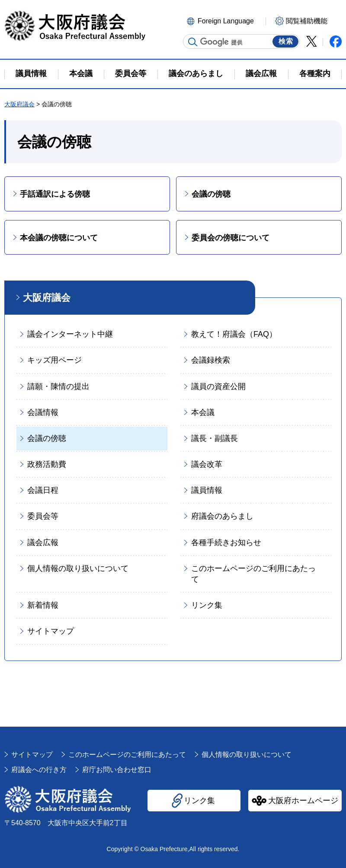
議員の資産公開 (218, 386)
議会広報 (43, 542)
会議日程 (43, 490)
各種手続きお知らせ (226, 542)
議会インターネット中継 (70, 334)
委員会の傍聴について (231, 238)
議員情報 (207, 490)
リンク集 (207, 605)
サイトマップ (51, 631)
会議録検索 (211, 360)
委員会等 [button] (131, 73)
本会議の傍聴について (59, 238)
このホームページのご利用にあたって (253, 574)
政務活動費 (47, 464)
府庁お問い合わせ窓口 (117, 770)
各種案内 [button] (315, 73)
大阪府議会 (19, 104)
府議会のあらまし (222, 516)
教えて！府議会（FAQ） (234, 334)
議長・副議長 (215, 438)
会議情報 (43, 412)
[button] (225, 20)
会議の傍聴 (211, 194)
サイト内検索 (193, 42)
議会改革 (207, 464)
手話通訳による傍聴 (55, 194)
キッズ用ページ (54, 360)
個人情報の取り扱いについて (78, 568)
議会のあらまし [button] (196, 73)
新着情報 (43, 605)
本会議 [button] (81, 73)
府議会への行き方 (39, 770)
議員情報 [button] (31, 73)
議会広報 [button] (261, 73)
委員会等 (43, 516)
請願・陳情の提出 (58, 386)
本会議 (203, 412)
